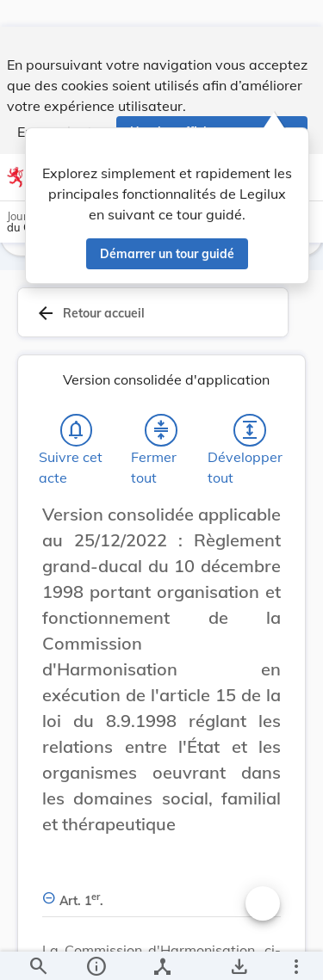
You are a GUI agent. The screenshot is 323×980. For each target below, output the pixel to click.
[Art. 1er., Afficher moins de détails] (161, 909)
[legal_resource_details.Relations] (161, 952)
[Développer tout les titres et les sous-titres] (250, 448)
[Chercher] (38, 952)
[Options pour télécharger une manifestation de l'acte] (238, 952)
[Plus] (295, 952)
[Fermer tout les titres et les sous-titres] (161, 448)
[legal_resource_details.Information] (95, 952)
